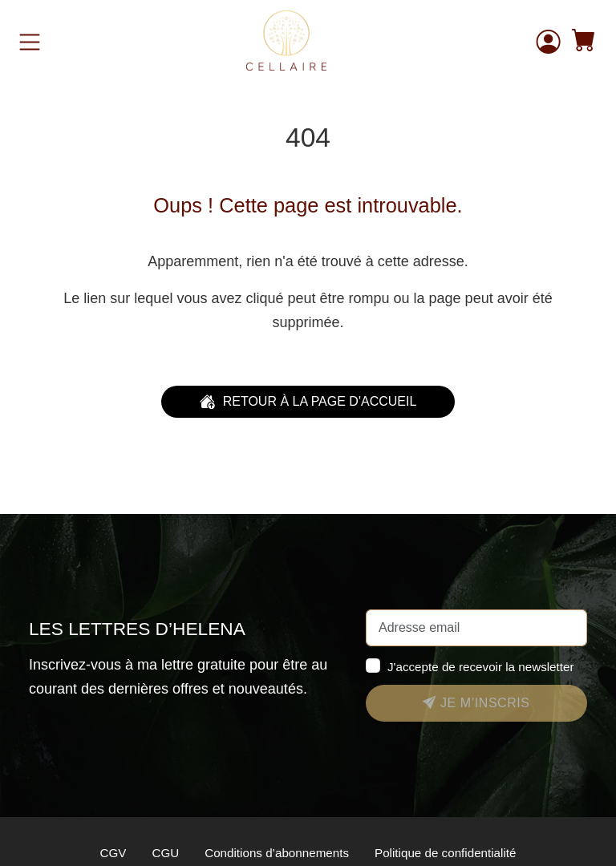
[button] (584, 42)
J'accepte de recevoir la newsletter (481, 667)
